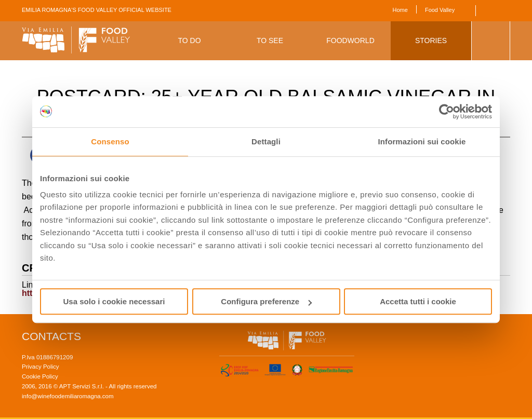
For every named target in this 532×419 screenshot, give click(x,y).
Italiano (505, 11)
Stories (431, 40)
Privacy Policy (41, 367)
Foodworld (350, 40)
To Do (189, 40)
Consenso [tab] (110, 141)
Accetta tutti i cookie (418, 301)
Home (400, 10)
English (491, 11)
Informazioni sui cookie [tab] (422, 141)
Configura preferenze (266, 301)
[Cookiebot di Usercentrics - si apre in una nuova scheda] (447, 112)
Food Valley (440, 10)
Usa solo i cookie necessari (114, 301)
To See (270, 40)
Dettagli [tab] (266, 141)
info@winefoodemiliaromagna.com (68, 396)
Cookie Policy (40, 376)
